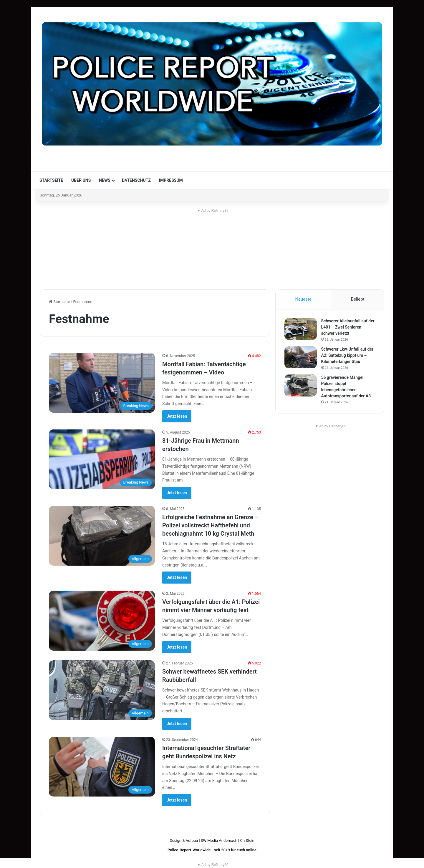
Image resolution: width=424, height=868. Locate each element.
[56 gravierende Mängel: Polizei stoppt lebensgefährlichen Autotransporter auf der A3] (301, 386)
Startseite (51, 180)
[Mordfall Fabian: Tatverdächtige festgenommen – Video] (102, 383)
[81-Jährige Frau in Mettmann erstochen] (102, 459)
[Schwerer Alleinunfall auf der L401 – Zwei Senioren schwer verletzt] (301, 329)
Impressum (171, 180)
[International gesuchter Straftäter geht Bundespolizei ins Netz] (102, 767)
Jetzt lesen (177, 416)
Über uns (81, 180)
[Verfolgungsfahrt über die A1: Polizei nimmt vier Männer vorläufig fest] (102, 620)
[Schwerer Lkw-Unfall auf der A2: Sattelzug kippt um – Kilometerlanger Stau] (301, 358)
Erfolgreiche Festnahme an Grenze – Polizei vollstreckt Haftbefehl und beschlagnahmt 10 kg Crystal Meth (210, 525)
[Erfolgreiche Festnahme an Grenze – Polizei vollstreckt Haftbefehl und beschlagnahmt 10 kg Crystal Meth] (102, 536)
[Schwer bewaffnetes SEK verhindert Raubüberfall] (102, 690)
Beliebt (358, 299)
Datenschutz (136, 180)
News (105, 180)
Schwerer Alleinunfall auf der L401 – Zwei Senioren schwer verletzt (348, 327)
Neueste (303, 299)
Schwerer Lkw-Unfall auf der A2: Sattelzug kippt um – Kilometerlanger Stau (347, 356)
